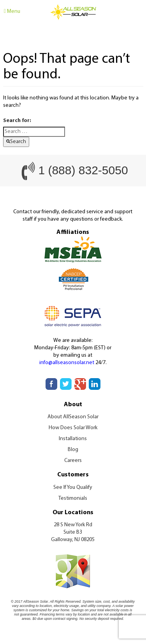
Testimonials (73, 498)
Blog (73, 450)
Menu (12, 11)
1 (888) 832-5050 (83, 170)
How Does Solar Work (73, 428)
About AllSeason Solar (73, 417)
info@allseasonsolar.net (67, 363)
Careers (73, 461)
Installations (73, 439)
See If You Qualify (73, 487)
